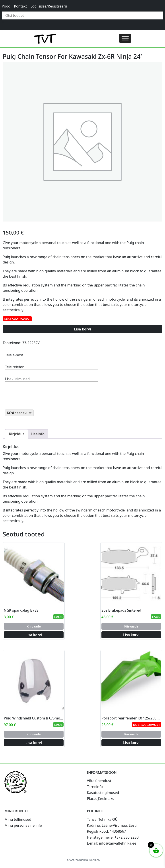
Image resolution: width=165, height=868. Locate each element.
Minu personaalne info (23, 825)
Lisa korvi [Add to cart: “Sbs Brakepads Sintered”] (131, 635)
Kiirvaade (34, 626)
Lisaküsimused (51, 391)
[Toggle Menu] (125, 38)
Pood (6, 6)
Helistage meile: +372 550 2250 (113, 837)
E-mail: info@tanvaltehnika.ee (112, 843)
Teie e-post (51, 358)
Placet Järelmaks (101, 799)
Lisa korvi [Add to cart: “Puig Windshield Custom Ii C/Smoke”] (34, 743)
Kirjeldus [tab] (17, 434)
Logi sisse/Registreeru (49, 6)
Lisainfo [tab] (38, 434)
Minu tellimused (18, 819)
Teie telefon (51, 370)
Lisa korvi (82, 329)
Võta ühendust (99, 781)
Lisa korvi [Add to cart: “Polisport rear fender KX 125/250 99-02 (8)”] (131, 743)
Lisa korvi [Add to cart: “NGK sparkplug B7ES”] (34, 635)
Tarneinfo (95, 787)
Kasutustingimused (103, 793)
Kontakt (20, 6)
